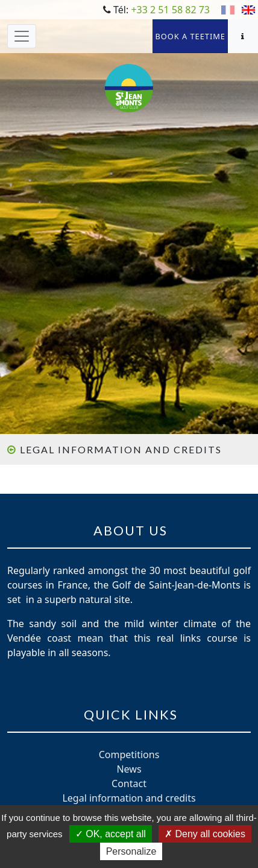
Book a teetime (190, 36)
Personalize (131, 851)
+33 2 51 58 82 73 (170, 10)
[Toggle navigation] (22, 36)
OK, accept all (111, 834)
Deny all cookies (205, 834)
